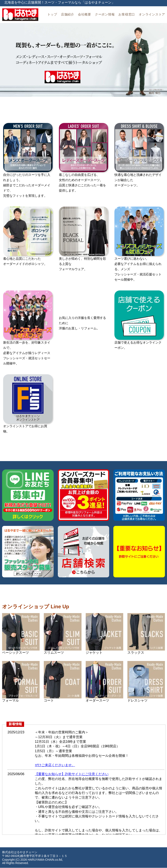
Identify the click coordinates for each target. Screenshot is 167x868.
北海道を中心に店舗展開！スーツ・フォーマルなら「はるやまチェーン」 (60, 2)
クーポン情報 (105, 14)
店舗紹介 (68, 14)
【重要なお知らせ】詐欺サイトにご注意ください (72, 774)
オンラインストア (152, 14)
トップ (52, 14)
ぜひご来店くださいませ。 (55, 765)
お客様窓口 (127, 14)
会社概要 (85, 14)
